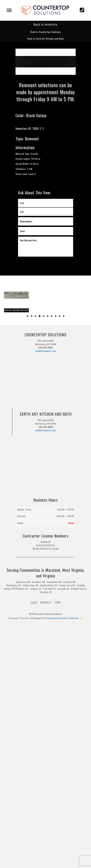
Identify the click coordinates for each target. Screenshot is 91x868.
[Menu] (9, 10)
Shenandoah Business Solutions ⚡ (65, 618)
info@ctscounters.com (46, 351)
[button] (46, 32)
